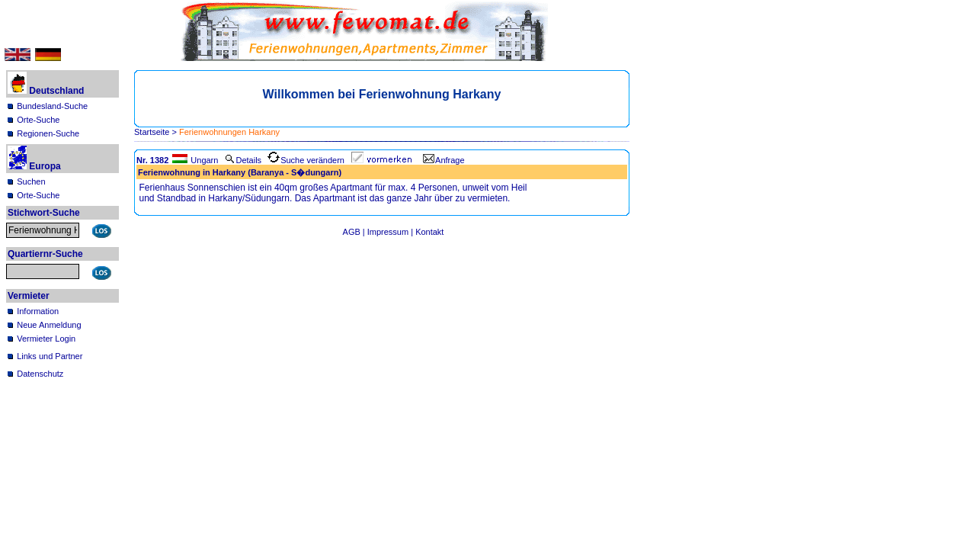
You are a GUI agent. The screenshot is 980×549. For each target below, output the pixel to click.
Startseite (152, 132)
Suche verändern (306, 160)
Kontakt (429, 232)
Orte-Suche (38, 120)
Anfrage (444, 160)
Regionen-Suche (48, 133)
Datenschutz (40, 374)
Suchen (31, 181)
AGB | (355, 232)
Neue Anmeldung (49, 325)
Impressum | (391, 232)
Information (38, 311)
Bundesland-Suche (52, 106)
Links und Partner (50, 356)
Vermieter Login (46, 339)
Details (243, 160)
